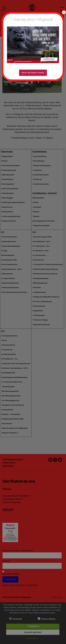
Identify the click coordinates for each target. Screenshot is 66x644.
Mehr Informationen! (33, 73)
